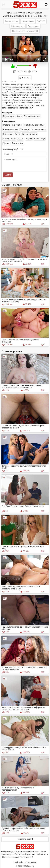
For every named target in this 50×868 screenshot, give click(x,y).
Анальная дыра (39, 129)
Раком (29, 139)
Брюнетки (17, 125)
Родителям (30, 854)
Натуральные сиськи (35, 125)
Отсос (17, 134)
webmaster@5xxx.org (28, 862)
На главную (9, 852)
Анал (19, 116)
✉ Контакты (43, 854)
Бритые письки (11, 129)
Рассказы (19, 854)
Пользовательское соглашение (17, 857)
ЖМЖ (21, 139)
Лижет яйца (17, 143)
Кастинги (8, 134)
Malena (7, 125)
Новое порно (28, 21)
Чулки (6, 143)
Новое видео (7, 854)
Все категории (12, 21)
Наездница (39, 139)
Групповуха (9, 116)
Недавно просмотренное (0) (25, 31)
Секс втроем (9, 139)
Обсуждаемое (18, 26)
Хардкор (24, 129)
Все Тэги (34, 852)
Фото (42, 852)
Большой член (30, 134)
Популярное (33, 26)
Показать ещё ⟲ (25, 839)
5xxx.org (31, 866)
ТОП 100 (41, 21)
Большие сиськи (32, 116)
